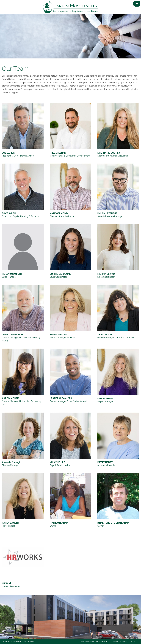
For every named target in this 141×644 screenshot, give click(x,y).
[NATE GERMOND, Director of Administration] (70, 191)
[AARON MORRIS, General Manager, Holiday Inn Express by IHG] (23, 378)
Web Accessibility (129, 641)
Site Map (114, 641)
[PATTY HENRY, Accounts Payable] (118, 440)
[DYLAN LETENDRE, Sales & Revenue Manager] (118, 191)
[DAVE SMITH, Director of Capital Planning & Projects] (23, 191)
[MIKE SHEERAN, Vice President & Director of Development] (70, 130)
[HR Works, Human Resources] (23, 561)
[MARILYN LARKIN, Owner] (70, 500)
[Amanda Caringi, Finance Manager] (23, 440)
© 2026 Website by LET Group (95, 641)
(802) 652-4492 (30, 641)
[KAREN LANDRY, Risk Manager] (23, 500)
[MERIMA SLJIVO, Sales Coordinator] (118, 251)
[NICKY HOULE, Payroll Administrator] (70, 440)
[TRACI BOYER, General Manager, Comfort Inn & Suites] (118, 314)
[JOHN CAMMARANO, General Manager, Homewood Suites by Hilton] (23, 314)
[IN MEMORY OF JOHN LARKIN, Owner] (118, 500)
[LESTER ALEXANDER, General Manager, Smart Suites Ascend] (70, 378)
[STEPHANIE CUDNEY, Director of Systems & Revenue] (118, 130)
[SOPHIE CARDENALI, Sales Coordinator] (70, 251)
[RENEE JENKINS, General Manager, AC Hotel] (70, 314)
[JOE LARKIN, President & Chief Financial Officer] (23, 130)
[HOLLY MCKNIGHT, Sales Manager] (23, 251)
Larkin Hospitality (70, 7)
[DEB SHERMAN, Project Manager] (118, 378)
